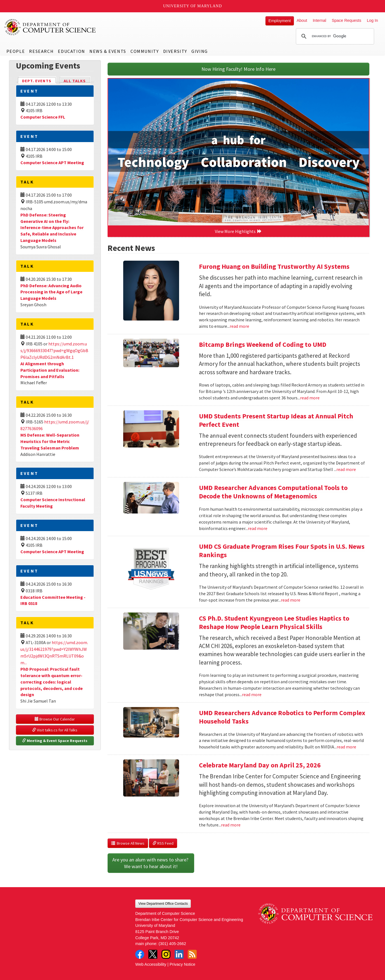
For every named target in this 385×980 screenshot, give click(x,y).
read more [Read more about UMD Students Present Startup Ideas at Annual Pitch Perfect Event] (346, 469)
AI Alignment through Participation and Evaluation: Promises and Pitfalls (50, 370)
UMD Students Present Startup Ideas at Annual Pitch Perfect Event (276, 420)
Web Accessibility (151, 964)
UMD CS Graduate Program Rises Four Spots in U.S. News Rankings (282, 551)
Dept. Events (39, 80)
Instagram (166, 954)
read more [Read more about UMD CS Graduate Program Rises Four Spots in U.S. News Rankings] (291, 600)
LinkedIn (179, 954)
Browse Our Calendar (55, 719)
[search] (334, 36)
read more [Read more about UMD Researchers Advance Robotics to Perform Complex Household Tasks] (346, 747)
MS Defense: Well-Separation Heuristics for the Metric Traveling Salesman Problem (50, 441)
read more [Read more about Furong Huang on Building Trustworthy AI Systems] (239, 326)
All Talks (75, 81)
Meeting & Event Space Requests (55, 741)
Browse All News (128, 843)
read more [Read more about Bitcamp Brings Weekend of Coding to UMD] (310, 398)
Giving (200, 51)
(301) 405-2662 (172, 944)
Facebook (140, 954)
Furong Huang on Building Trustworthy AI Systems (274, 266)
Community (145, 51)
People (16, 51)
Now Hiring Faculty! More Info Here (238, 69)
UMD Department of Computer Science (50, 27)
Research (41, 51)
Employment (280, 21)
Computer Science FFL (43, 117)
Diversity (175, 51)
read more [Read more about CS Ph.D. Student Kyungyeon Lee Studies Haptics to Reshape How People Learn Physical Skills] (252, 694)
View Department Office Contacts (163, 904)
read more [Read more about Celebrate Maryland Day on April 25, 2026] (231, 825)
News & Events (108, 51)
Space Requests (346, 20)
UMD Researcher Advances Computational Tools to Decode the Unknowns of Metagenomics (273, 492)
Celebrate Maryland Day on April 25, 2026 (260, 765)
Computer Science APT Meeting (52, 162)
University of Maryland (193, 6)
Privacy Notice (182, 964)
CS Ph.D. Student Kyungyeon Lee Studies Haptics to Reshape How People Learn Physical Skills (274, 622)
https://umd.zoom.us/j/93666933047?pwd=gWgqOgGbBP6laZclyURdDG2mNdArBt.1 (54, 350)
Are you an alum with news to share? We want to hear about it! (151, 863)
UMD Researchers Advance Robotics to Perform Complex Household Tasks (282, 717)
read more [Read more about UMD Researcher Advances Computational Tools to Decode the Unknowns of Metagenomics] (258, 528)
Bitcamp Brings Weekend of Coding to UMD (263, 344)
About (302, 20)
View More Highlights (238, 231)
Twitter (153, 954)
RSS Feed (163, 843)
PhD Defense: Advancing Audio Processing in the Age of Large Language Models (51, 292)
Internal (319, 20)
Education (71, 51)
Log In (372, 20)
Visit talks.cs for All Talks (55, 730)
